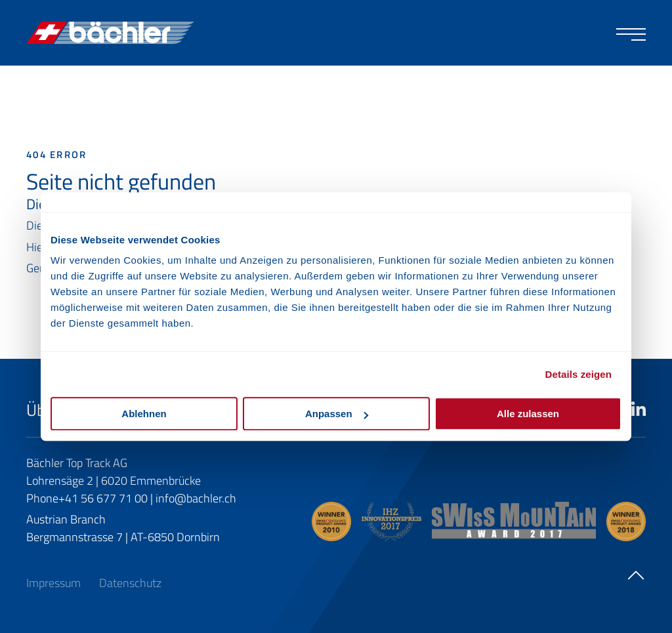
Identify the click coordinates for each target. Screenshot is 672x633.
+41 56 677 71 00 (103, 498)
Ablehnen (144, 414)
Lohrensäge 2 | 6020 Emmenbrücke (114, 480)
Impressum (55, 583)
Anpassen (337, 414)
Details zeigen (578, 374)
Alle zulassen (528, 414)
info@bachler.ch (196, 498)
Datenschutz (130, 583)
